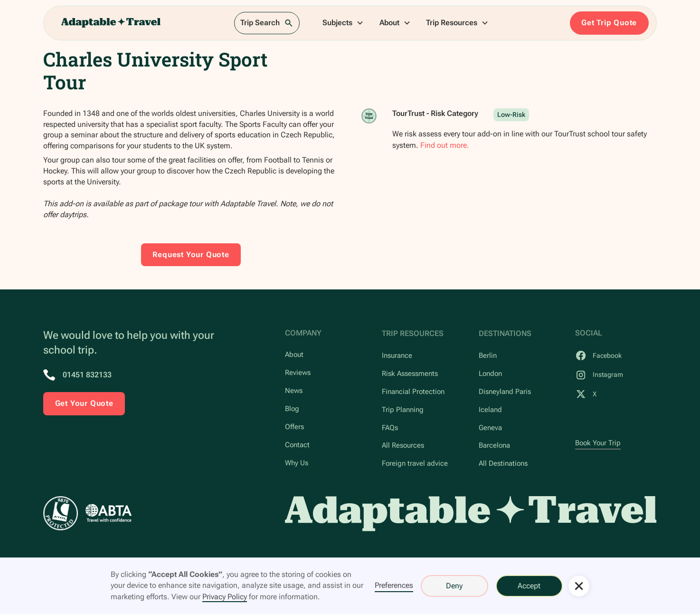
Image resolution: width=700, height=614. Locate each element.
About (294, 355)
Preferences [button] (394, 585)
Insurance (397, 356)
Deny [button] (454, 586)
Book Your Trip (598, 443)
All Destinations (503, 464)
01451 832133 (87, 375)
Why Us (297, 463)
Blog (292, 409)
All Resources (403, 446)
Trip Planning (403, 410)
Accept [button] (529, 586)
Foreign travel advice (415, 464)
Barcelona (494, 446)
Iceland (490, 410)
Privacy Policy (225, 597)
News (294, 391)
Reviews (298, 373)
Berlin (488, 356)
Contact (297, 445)
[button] (343, 23)
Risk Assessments (410, 374)
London (490, 374)
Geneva (490, 428)
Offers (294, 427)
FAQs (390, 428)
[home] (111, 23)
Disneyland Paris (505, 392)
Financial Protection (413, 392)
